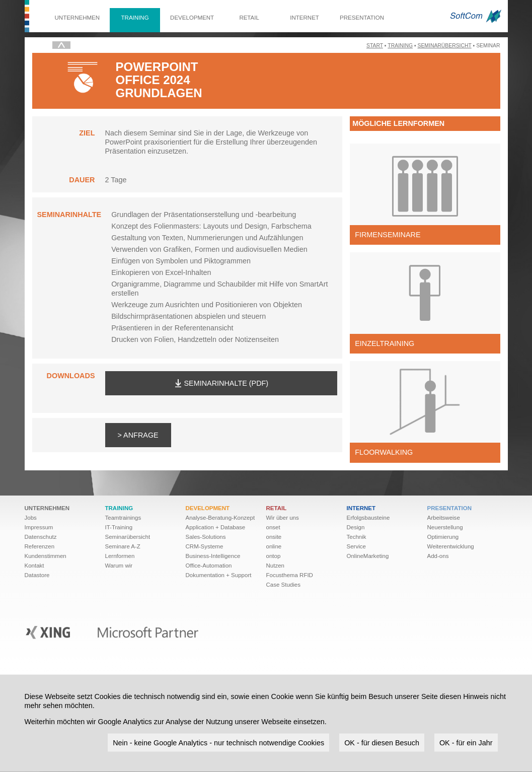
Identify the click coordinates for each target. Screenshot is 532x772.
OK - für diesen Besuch (382, 742)
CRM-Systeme (205, 546)
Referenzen (40, 546)
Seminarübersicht (444, 46)
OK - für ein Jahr (466, 742)
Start (375, 46)
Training (135, 18)
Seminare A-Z (123, 546)
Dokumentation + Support (219, 575)
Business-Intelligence (213, 556)
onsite (274, 537)
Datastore (37, 575)
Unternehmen (78, 18)
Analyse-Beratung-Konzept (220, 518)
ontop (274, 556)
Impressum (39, 527)
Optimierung (443, 537)
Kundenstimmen (46, 556)
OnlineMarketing (368, 556)
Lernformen (120, 556)
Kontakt (34, 566)
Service (356, 546)
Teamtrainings (123, 518)
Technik (357, 537)
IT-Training (119, 527)
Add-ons (438, 556)
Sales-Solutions (206, 537)
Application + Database (216, 527)
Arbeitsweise (444, 518)
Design (356, 527)
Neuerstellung (445, 527)
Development (192, 18)
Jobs (31, 518)
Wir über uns (283, 518)
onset (273, 527)
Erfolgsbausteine (368, 518)
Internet (305, 18)
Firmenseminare (388, 235)
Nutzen (276, 566)
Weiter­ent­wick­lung (451, 546)
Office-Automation (209, 566)
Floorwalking (384, 452)
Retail (249, 18)
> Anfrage (138, 435)
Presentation (362, 18)
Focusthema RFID (290, 575)
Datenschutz (41, 537)
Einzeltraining (385, 343)
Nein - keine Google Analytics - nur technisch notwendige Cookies (218, 742)
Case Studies (284, 585)
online (274, 546)
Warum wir (119, 566)
